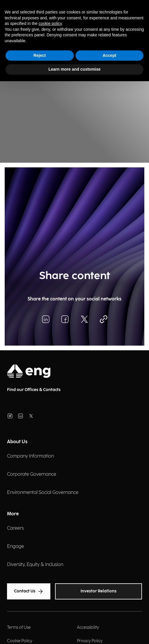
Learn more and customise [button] (74, 69)
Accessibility (88, 627)
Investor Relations (99, 591)
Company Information (30, 456)
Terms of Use (19, 627)
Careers (15, 528)
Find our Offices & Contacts (34, 390)
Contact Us (29, 591)
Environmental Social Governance (43, 493)
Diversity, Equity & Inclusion (35, 565)
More (13, 514)
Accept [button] (109, 55)
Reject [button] (40, 55)
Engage (16, 547)
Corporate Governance (32, 474)
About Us (17, 442)
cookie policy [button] (50, 23)
